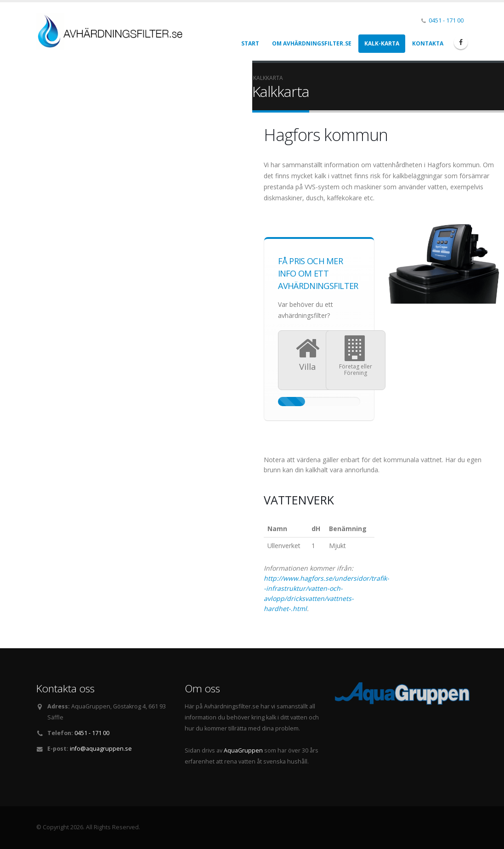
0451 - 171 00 (446, 20)
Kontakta (428, 43)
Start (250, 43)
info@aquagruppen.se (101, 749)
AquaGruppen (243, 750)
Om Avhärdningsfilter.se (312, 43)
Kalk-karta (382, 43)
